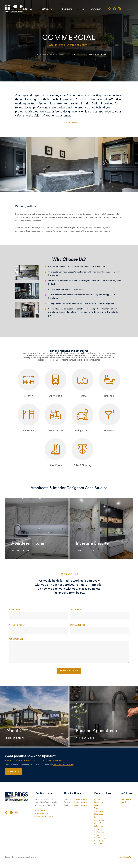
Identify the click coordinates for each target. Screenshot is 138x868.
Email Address (78, 625)
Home (50, 55)
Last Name (76, 610)
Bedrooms (67, 9)
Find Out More (21, 551)
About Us (98, 823)
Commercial (61, 55)
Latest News (99, 826)
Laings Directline (126, 799)
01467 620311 (41, 811)
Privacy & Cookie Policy (63, 765)
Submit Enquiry (69, 671)
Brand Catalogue (101, 838)
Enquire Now (69, 122)
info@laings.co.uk (42, 814)
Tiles (81, 9)
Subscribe (14, 772)
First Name (15, 610)
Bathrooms (47, 9)
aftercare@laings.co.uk (44, 817)
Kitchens (27, 9)
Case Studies (99, 841)
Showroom (96, 9)
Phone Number (17, 625)
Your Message (17, 639)
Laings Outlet (125, 802)
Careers (97, 835)
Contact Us (99, 844)
